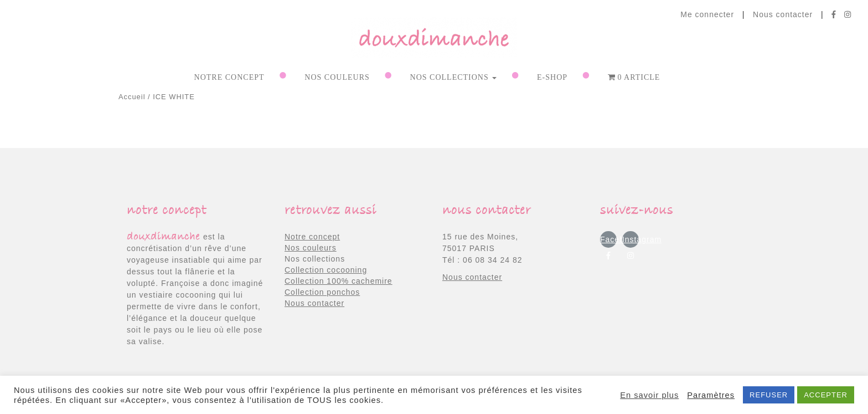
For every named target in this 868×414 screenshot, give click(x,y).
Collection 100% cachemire (339, 281)
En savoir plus (649, 395)
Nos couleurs (311, 248)
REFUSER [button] (769, 395)
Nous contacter (783, 14)
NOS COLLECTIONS (454, 77)
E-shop (552, 77)
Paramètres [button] (711, 395)
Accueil (132, 97)
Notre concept (229, 77)
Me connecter (707, 14)
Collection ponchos (322, 292)
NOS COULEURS (337, 77)
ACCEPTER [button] (826, 395)
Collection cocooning (326, 270)
